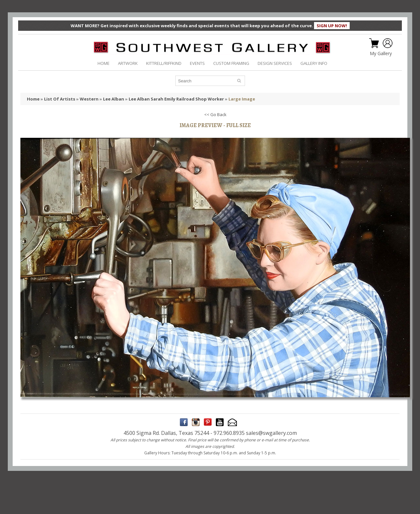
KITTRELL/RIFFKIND (164, 63)
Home (33, 99)
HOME (104, 63)
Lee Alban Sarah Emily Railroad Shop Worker (176, 99)
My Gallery (381, 54)
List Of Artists (60, 99)
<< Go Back (215, 114)
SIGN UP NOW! (332, 26)
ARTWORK (128, 63)
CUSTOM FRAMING (231, 63)
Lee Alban (114, 99)
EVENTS (197, 63)
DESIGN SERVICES (275, 63)
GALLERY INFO (314, 63)
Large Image (242, 99)
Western (89, 99)
